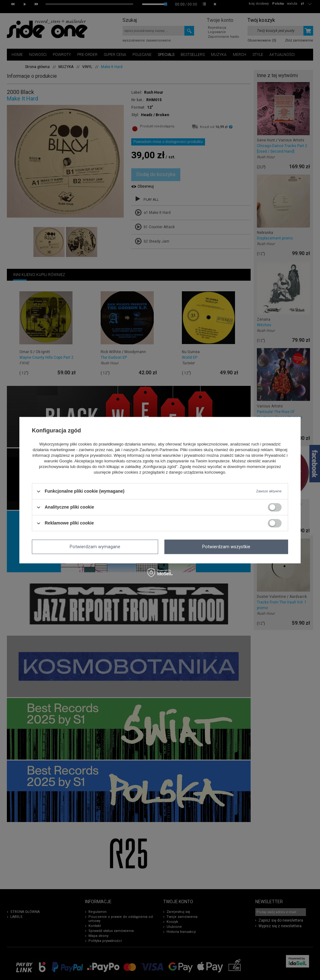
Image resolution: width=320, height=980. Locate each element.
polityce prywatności (93, 456)
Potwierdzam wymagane (95, 547)
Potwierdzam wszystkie (226, 547)
